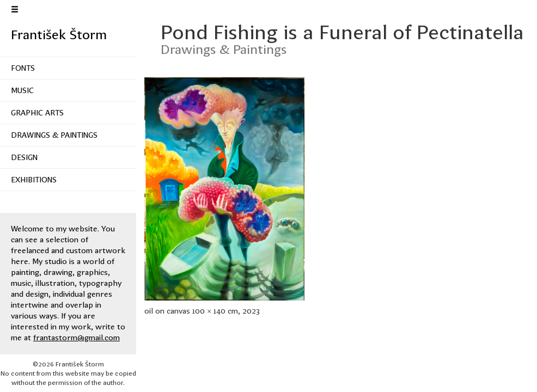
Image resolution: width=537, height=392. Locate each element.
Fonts (23, 68)
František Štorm (59, 35)
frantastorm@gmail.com (77, 338)
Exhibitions (34, 180)
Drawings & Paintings (54, 135)
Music (22, 90)
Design (24, 157)
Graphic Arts (37, 113)
